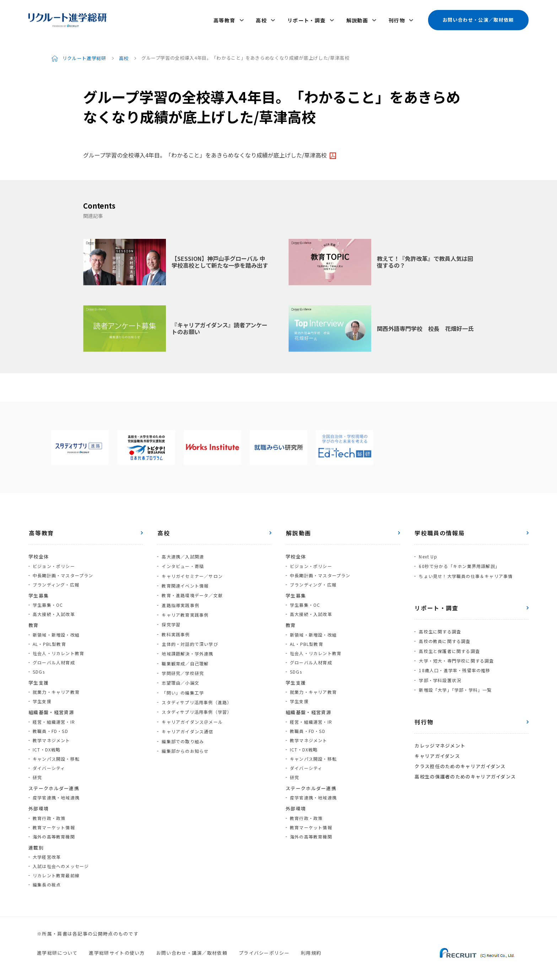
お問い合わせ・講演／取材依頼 (192, 950)
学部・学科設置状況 (440, 673)
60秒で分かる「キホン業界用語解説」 (459, 562)
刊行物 (397, 18)
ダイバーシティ (49, 764)
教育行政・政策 (49, 815)
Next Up (428, 553)
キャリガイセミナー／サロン (192, 571)
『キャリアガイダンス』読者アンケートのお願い (220, 325)
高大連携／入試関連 (182, 553)
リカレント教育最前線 (56, 872)
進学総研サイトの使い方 (117, 950)
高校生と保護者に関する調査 (449, 645)
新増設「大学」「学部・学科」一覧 (455, 682)
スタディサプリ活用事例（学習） (196, 701)
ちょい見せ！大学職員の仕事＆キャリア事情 (465, 571)
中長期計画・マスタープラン (63, 572)
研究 (37, 774)
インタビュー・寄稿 (182, 562)
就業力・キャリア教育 (56, 689)
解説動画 (358, 18)
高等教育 (227, 18)
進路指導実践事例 (180, 599)
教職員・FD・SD (50, 727)
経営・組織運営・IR (54, 718)
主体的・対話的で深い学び (189, 636)
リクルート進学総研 (84, 55)
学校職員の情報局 (439, 530)
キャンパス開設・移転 (56, 755)
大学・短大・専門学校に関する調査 (456, 654)
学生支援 (42, 698)
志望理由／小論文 (180, 673)
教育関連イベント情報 (185, 581)
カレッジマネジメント (440, 737)
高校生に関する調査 (440, 626)
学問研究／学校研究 (182, 664)
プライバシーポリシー (264, 950)
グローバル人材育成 (54, 659)
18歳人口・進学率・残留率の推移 (454, 663)
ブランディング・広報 (56, 581)
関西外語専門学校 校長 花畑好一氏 (425, 325)
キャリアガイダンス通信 (187, 719)
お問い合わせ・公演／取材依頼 (478, 18)
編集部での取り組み (182, 729)
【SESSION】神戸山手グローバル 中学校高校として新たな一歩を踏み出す (220, 259)
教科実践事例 (175, 627)
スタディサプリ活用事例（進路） (196, 692)
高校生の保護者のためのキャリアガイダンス (465, 767)
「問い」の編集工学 (182, 682)
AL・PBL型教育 (49, 640)
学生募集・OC (48, 602)
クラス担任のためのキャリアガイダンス (460, 757)
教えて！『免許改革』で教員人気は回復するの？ (425, 259)
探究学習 (171, 618)
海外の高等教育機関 (54, 833)
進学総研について (57, 950)
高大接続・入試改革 (54, 611)
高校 (263, 18)
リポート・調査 (308, 18)
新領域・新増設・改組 (56, 631)
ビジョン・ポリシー (54, 563)
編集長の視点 (47, 881)
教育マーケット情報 (54, 824)
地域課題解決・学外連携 (187, 645)
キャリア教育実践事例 (185, 608)
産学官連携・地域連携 (56, 794)
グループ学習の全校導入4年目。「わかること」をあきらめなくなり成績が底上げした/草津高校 (205, 152)
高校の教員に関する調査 (444, 636)
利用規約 (311, 950)
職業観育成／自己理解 (185, 655)
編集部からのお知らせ (185, 738)
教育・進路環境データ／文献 (192, 590)
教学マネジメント (52, 737)
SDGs (39, 668)
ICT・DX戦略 (47, 746)
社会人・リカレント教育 (58, 650)
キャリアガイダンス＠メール (192, 710)
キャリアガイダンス (437, 747)
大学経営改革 (47, 854)
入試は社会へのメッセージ (61, 863)
